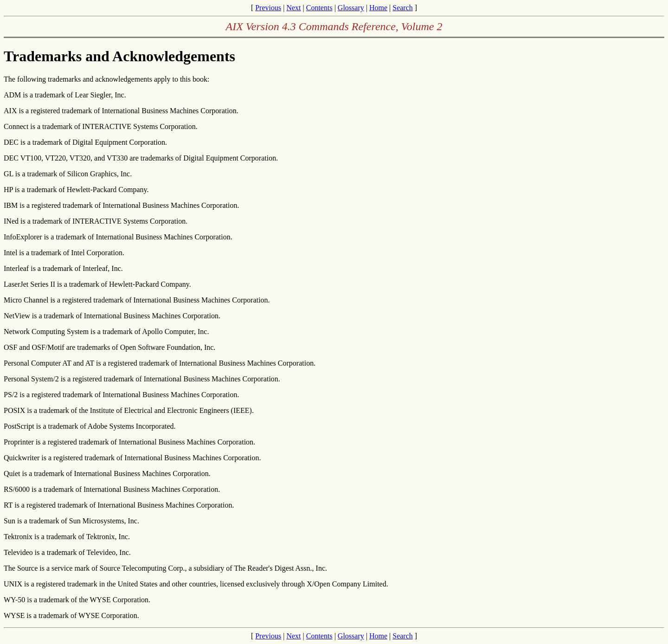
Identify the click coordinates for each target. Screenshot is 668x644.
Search (403, 8)
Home (378, 8)
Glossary (351, 8)
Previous (268, 8)
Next (293, 8)
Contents (319, 8)
